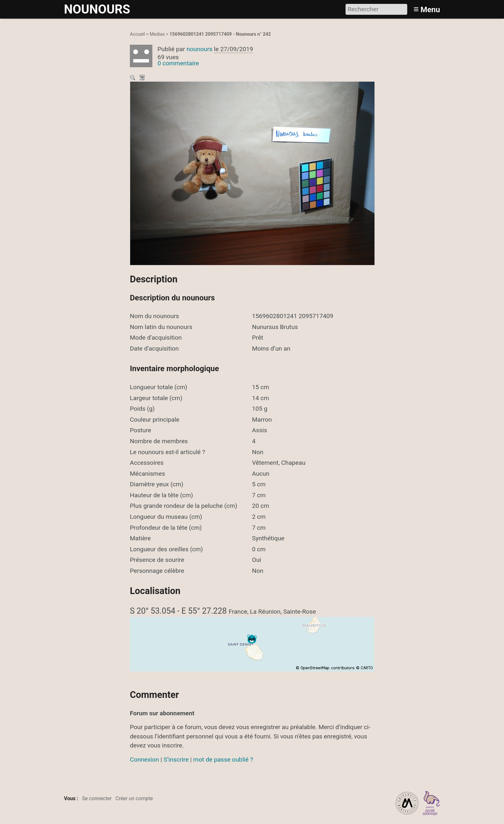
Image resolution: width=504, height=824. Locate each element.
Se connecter (97, 798)
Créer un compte (134, 798)
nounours (199, 49)
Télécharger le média (143, 78)
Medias (157, 34)
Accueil (137, 34)
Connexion (144, 760)
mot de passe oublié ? (223, 760)
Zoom (133, 78)
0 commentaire (178, 63)
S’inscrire (176, 760)
